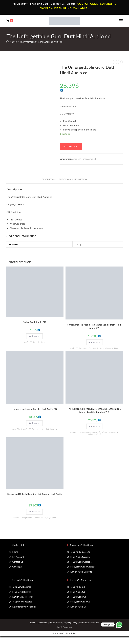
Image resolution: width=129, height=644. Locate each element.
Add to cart (71, 146)
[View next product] (120, 62)
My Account (20, 4)
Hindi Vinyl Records (22, 592)
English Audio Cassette (81, 572)
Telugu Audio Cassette (81, 562)
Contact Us (58, 4)
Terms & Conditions (39, 623)
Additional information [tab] (73, 179)
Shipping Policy (71, 623)
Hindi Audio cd (89, 159)
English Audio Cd (78, 607)
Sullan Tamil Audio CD (35, 322)
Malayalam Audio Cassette (83, 567)
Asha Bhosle (17, 429)
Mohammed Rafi (112, 348)
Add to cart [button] (35, 336)
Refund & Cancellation (89, 623)
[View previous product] (115, 62)
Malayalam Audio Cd (80, 602)
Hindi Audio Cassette (80, 557)
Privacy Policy (55, 623)
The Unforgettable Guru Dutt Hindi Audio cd (41, 42)
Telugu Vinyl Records (22, 602)
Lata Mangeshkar (111, 432)
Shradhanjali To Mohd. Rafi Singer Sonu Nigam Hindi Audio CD (94, 326)
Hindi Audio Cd (78, 592)
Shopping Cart (39, 4)
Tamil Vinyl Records (21, 587)
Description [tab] (49, 179)
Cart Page (17, 567)
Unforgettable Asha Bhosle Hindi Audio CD (35, 409)
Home (15, 552)
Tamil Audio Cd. (78, 587)
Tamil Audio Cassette (80, 552)
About (71, 4)
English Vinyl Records (22, 597)
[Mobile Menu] (121, 21)
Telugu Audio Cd (78, 597)
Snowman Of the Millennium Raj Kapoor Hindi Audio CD (35, 496)
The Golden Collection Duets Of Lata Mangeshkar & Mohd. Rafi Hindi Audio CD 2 (94, 410)
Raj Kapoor (52, 517)
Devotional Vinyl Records (24, 607)
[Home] (7, 42)
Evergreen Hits (85, 348)
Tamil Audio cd (39, 342)
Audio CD (76, 159)
